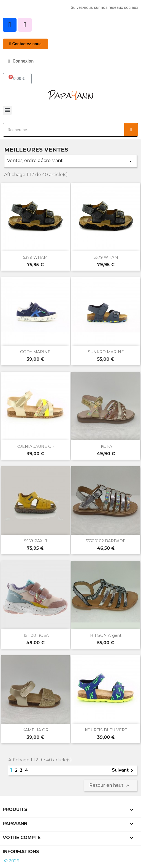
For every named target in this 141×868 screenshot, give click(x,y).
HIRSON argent (106, 635)
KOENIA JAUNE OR (35, 446)
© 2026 (12, 861)
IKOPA (106, 446)
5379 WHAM (35, 257)
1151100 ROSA (35, 635)
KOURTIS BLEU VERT (106, 730)
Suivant (124, 770)
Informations (21, 852)
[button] (25, 44)
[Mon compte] (21, 61)
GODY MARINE (35, 352)
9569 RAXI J (35, 541)
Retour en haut (110, 786)
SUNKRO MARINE (106, 352)
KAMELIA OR (35, 730)
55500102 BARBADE (106, 541)
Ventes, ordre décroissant (70, 161)
